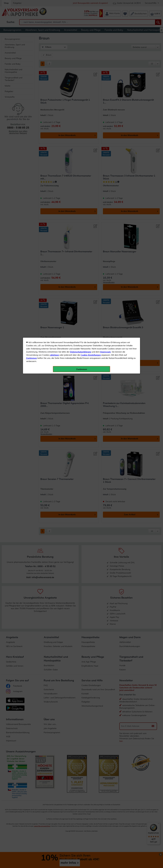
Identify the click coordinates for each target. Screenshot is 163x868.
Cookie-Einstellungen (91, 67)
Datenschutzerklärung (81, 64)
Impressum (105, 64)
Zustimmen (31, 70)
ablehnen (55, 67)
